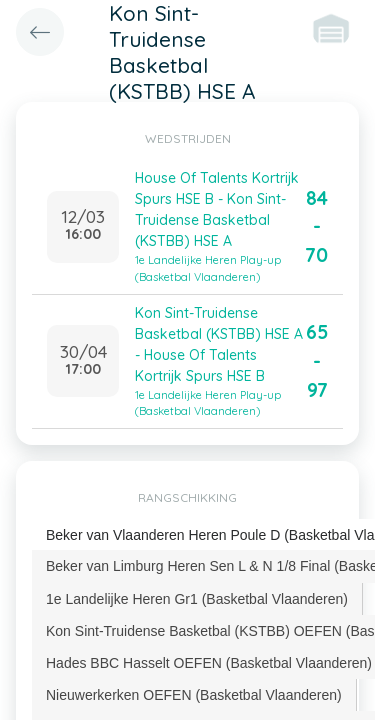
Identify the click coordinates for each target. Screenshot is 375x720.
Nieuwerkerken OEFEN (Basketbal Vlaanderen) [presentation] (194, 695)
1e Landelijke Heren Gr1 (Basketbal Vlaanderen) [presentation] (197, 599)
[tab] (197, 599)
